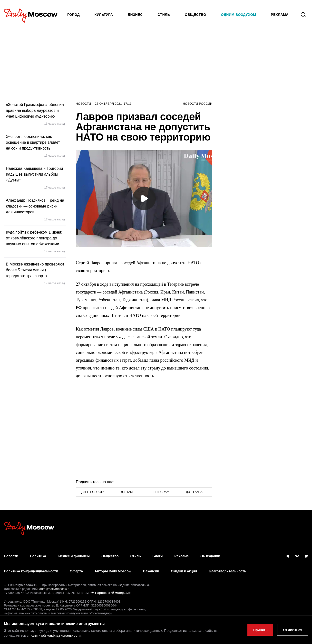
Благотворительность (227, 570)
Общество (195, 15)
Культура (104, 15)
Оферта (76, 570)
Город (73, 15)
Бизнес (135, 15)
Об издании (210, 556)
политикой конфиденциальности (55, 636)
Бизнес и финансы (74, 556)
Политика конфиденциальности (31, 570)
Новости (83, 104)
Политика (38, 556)
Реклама (181, 556)
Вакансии (151, 570)
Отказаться (292, 630)
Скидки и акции (184, 570)
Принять (260, 630)
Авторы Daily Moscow (113, 570)
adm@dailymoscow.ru (55, 587)
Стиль (164, 15)
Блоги (158, 556)
